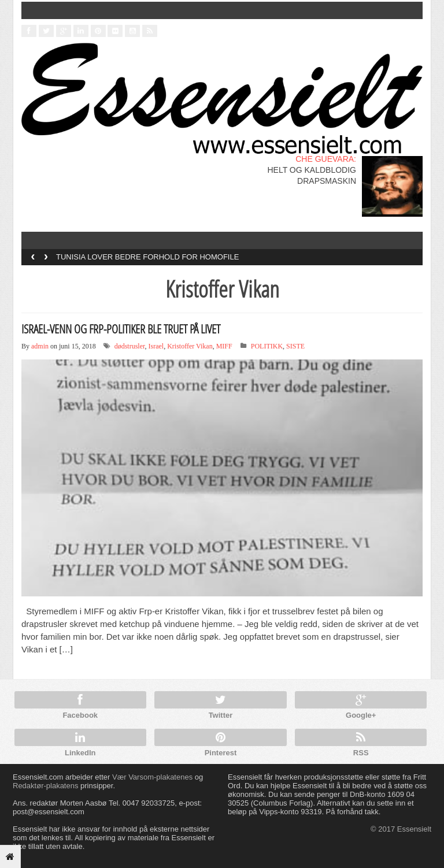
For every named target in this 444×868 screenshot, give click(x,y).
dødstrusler (130, 346)
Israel (156, 346)
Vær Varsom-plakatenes (152, 777)
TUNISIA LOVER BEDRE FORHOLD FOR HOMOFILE (147, 257)
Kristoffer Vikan (190, 346)
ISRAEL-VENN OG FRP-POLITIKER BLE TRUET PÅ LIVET (121, 329)
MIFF (224, 346)
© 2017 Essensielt (401, 829)
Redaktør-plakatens (45, 786)
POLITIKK (267, 346)
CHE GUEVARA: (326, 159)
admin (40, 346)
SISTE (295, 346)
